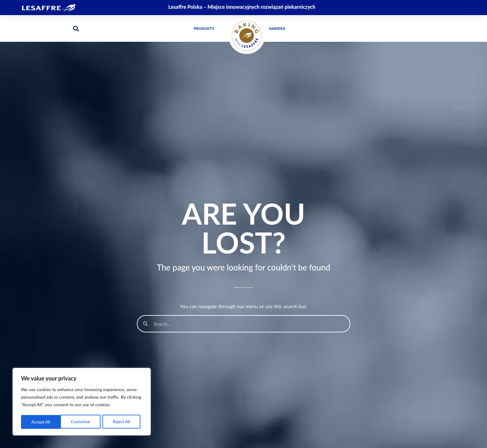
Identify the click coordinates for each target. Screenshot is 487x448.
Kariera (277, 28)
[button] (76, 28)
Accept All (123, 422)
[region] (82, 402)
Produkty (206, 29)
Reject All (82, 422)
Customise (41, 422)
